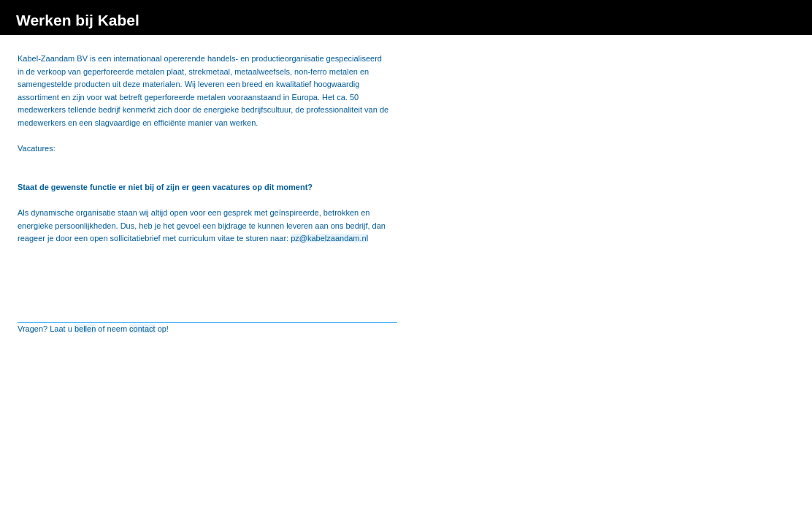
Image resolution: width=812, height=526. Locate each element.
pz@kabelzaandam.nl (329, 238)
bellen (85, 329)
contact (142, 329)
